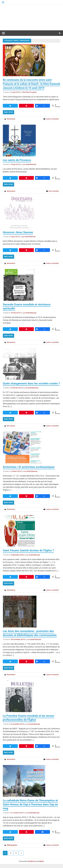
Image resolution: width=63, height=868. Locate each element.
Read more (8, 112)
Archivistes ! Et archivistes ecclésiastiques (30, 471)
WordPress (32, 865)
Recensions (11, 119)
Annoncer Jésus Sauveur (19, 232)
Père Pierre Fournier (29, 92)
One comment (54, 191)
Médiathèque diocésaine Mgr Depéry (32, 18)
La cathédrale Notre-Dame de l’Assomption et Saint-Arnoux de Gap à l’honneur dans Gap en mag (31, 808)
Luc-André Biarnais (29, 164)
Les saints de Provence (17, 160)
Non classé (11, 430)
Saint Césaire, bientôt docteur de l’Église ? (30, 554)
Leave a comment (52, 119)
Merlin (42, 865)
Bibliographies (12, 849)
